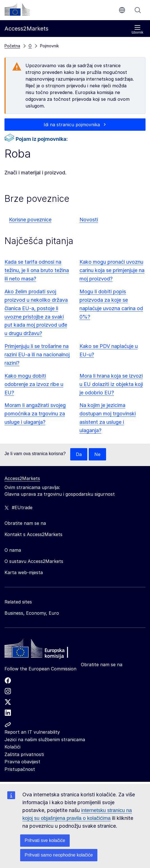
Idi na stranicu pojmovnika (72, 125)
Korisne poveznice (30, 220)
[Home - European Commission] (45, 650)
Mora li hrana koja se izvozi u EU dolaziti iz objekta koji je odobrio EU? (111, 384)
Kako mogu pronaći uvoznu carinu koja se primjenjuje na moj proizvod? (112, 270)
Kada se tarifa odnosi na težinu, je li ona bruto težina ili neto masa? (37, 270)
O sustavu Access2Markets (34, 561)
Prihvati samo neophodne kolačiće (59, 855)
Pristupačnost (20, 769)
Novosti (89, 220)
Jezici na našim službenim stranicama (45, 740)
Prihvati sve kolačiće (45, 840)
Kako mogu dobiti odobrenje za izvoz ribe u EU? (34, 384)
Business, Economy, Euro (32, 613)
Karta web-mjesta (24, 572)
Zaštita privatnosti (24, 754)
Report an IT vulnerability (32, 732)
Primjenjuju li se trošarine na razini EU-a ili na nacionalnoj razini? (37, 355)
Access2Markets (22, 478)
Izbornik (137, 30)
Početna (12, 46)
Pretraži (138, 10)
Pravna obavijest (22, 762)
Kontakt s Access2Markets (33, 534)
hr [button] (122, 10)
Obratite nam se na (102, 665)
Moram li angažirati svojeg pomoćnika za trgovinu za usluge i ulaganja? (35, 414)
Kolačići (12, 747)
